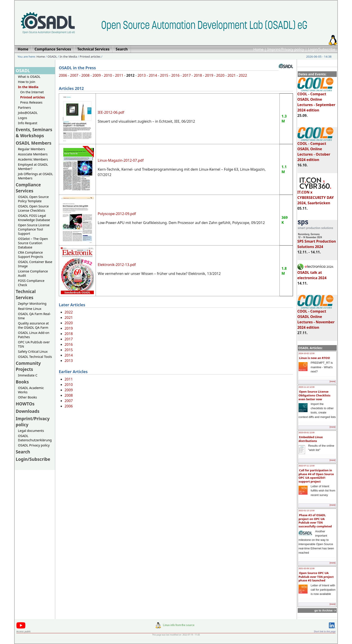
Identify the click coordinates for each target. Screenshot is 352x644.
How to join (27, 82)
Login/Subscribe (322, 49)
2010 (108, 75)
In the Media (68, 57)
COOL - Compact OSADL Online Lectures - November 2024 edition (316, 317)
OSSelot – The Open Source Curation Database (33, 243)
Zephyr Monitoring (32, 304)
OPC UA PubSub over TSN (34, 344)
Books (22, 382)
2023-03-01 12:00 (307, 433)
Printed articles (90, 57)
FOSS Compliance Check (31, 283)
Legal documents (31, 431)
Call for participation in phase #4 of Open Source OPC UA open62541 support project (316, 476)
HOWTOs (25, 404)
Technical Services (26, 294)
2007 (74, 75)
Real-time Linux (30, 309)
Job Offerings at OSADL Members (35, 176)
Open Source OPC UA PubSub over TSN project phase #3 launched (316, 577)
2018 (198, 75)
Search (23, 452)
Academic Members (33, 159)
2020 (220, 75)
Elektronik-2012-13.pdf (117, 265)
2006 (63, 75)
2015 (164, 75)
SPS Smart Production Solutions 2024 (317, 242)
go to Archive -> (325, 610)
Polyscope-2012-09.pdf (117, 214)
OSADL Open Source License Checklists (33, 208)
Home (258, 49)
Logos (23, 118)
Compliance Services (28, 188)
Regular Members (32, 149)
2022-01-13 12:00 (307, 511)
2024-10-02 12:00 (307, 353)
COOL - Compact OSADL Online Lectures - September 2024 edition (316, 100)
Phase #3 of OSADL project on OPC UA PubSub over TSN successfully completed (315, 521)
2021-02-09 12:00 (307, 568)
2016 (175, 75)
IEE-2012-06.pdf (111, 112)
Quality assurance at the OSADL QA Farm (33, 325)
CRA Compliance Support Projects (31, 255)
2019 (209, 75)
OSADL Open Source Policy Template (33, 199)
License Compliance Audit (33, 273)
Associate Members (33, 154)
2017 (187, 75)
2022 (243, 75)
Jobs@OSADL (28, 113)
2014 (153, 75)
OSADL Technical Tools (35, 357)
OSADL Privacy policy (34, 445)
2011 (119, 75)
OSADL (52, 57)
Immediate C (28, 375)
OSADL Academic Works (31, 390)
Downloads (28, 411)
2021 (232, 75)
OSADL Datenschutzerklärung (35, 438)
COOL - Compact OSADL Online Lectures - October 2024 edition (315, 150)
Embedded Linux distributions (311, 439)
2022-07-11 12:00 (307, 466)
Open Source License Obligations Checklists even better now (315, 395)
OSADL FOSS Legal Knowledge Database (34, 218)
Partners (24, 108)
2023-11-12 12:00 (307, 387)
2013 (142, 75)
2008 (85, 75)
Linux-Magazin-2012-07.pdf (121, 160)
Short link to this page (325, 631)
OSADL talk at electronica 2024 (315, 273)
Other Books (27, 397)
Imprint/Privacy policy (286, 49)
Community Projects (28, 366)
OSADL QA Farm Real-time (34, 316)
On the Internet (32, 92)
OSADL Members (34, 143)
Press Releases (31, 102)
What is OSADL (29, 77)
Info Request (28, 123)
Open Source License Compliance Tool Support (34, 229)
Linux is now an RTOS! (315, 358)
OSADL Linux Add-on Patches (34, 335)
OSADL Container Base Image (35, 264)
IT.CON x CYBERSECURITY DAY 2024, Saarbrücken (316, 196)
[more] (332, 381)
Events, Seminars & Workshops (34, 133)
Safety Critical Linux (33, 351)
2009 (97, 75)
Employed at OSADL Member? (33, 167)
